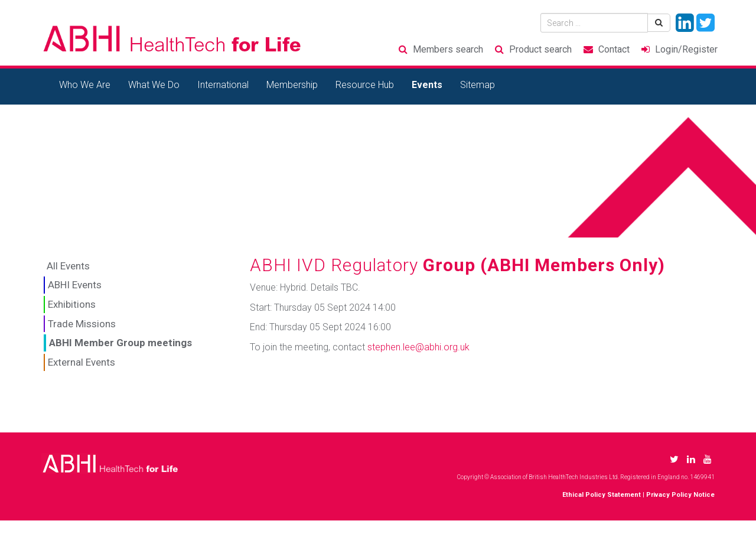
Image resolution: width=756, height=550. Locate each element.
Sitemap (478, 85)
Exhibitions (72, 304)
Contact (614, 49)
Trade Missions (82, 324)
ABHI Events (75, 285)
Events (427, 85)
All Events (68, 266)
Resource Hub (365, 85)
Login (686, 49)
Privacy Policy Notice (680, 495)
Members (448, 49)
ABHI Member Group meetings (120, 343)
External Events (82, 362)
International (223, 85)
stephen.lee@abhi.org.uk (418, 347)
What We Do (154, 85)
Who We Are (85, 85)
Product (540, 49)
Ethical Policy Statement (602, 495)
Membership (292, 85)
